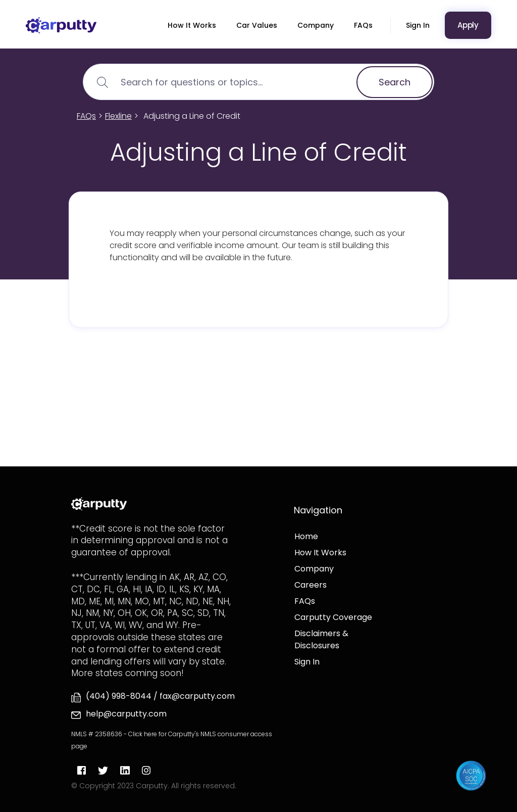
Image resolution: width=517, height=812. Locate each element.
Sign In (418, 25)
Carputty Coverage (333, 617)
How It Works (192, 25)
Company (316, 25)
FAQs (363, 25)
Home (306, 536)
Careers (311, 585)
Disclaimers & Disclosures (321, 639)
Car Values (257, 25)
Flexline (118, 116)
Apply (468, 25)
